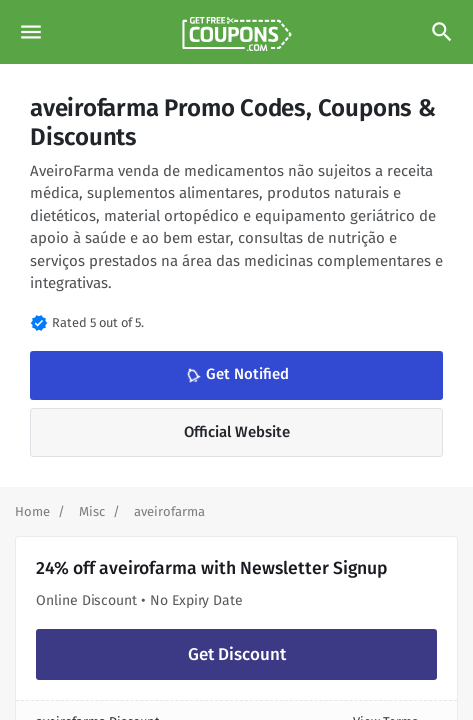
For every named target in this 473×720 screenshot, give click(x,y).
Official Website (237, 432)
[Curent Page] (169, 511)
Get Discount (237, 654)
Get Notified (235, 374)
